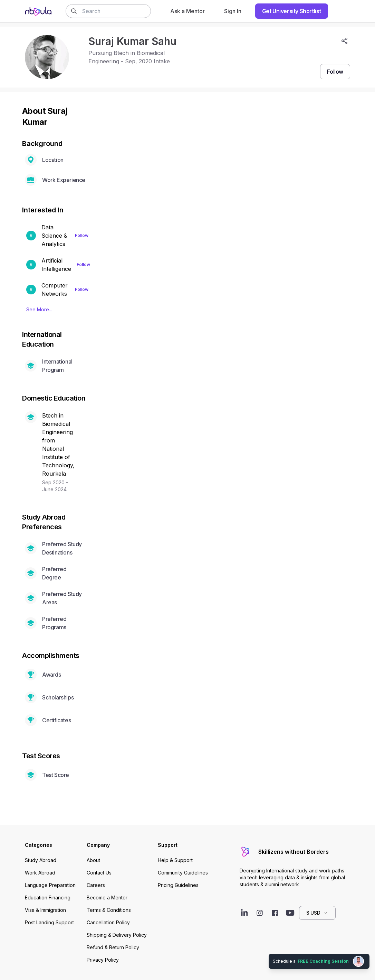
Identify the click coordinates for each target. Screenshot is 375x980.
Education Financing (48, 897)
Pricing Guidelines (178, 885)
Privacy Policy (103, 960)
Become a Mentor (107, 897)
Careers (96, 885)
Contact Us (99, 873)
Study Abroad (41, 860)
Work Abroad (40, 873)
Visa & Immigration (45, 910)
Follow (82, 235)
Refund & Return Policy (113, 947)
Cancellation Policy (108, 922)
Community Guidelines (183, 873)
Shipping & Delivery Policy (117, 935)
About (93, 860)
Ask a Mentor (187, 11)
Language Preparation (50, 885)
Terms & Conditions (109, 910)
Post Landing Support (49, 922)
